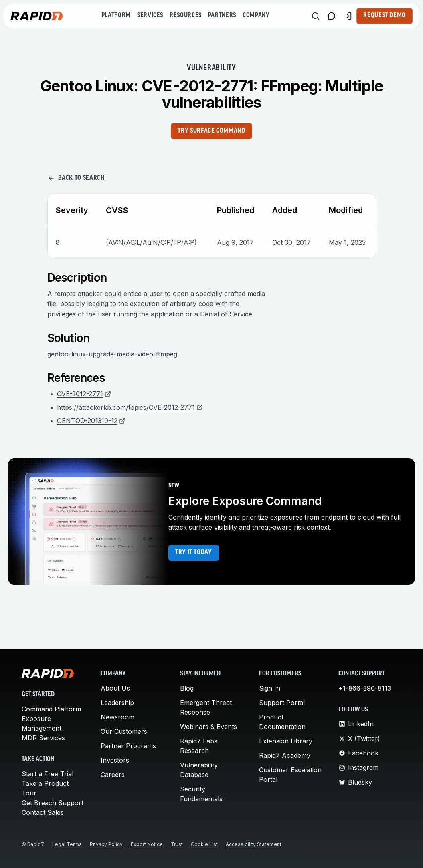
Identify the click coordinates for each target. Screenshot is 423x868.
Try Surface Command (211, 131)
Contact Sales (43, 812)
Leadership (117, 703)
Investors (115, 760)
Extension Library (286, 741)
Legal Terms (67, 844)
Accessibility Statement (254, 844)
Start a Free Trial (48, 774)
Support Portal (282, 703)
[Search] (316, 16)
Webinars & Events (208, 727)
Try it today (194, 552)
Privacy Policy (106, 844)
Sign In (270, 688)
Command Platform (51, 709)
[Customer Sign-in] (348, 16)
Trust (177, 844)
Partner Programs (128, 746)
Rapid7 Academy (285, 755)
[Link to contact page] (332, 16)
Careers (113, 775)
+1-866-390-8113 (365, 688)
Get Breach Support (53, 803)
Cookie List (204, 844)
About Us (115, 688)
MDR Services (43, 738)
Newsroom (117, 717)
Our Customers (124, 731)
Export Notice (147, 844)
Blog (187, 688)
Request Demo (385, 16)
